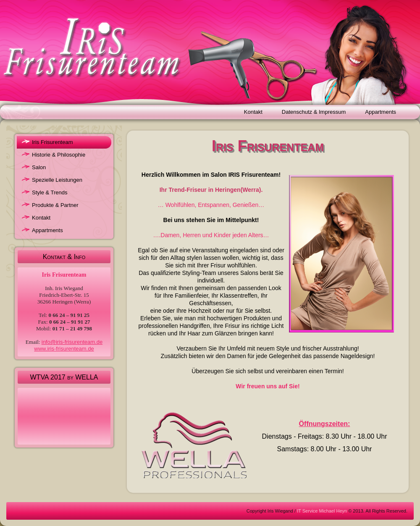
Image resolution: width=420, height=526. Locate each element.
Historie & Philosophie (59, 155)
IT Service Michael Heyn (322, 511)
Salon (39, 167)
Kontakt (253, 112)
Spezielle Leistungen (57, 180)
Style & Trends (50, 192)
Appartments (381, 112)
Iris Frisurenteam (52, 142)
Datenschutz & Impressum (314, 112)
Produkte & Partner (55, 205)
